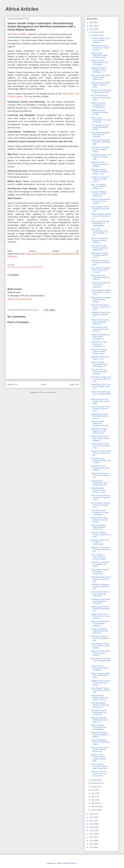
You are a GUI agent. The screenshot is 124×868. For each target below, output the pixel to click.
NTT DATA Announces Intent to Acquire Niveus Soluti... (101, 98)
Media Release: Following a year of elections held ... (101, 661)
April (93, 800)
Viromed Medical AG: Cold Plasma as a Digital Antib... (101, 157)
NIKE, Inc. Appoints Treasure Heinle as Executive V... (99, 186)
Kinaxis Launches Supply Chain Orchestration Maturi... (100, 675)
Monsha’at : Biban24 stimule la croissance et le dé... (101, 535)
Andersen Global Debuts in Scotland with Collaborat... (100, 623)
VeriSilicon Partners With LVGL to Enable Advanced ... (100, 40)
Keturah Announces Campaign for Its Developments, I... (99, 105)
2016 (91, 837)
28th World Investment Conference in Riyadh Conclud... (100, 48)
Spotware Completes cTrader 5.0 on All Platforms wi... (99, 194)
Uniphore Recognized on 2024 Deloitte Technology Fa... (100, 337)
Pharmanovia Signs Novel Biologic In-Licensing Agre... (101, 579)
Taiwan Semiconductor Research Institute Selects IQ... (99, 240)
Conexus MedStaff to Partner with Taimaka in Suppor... (101, 742)
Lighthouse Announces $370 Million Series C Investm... (100, 416)
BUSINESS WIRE (17, 34)
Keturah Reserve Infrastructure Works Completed (99, 668)
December (95, 32)
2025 (91, 26)
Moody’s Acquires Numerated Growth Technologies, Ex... (99, 364)
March (94, 803)
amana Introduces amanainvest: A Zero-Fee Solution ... (100, 63)
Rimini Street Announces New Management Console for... (100, 322)
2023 (91, 814)
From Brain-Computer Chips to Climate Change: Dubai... (99, 351)
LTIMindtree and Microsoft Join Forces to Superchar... (101, 285)
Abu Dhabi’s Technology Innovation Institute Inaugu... (100, 149)
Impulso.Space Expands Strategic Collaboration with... (100, 609)
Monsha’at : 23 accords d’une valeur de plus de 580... (101, 550)
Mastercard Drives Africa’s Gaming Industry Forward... (101, 653)
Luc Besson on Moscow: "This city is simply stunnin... (100, 179)
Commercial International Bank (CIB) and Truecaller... (100, 135)
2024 (91, 29)
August (94, 787)
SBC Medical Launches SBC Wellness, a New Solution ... (100, 646)
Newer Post (12, 384)
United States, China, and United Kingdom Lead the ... (101, 386)
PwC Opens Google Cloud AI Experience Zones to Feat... (101, 379)
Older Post (74, 384)
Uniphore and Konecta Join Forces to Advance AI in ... (101, 475)
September (96, 783)
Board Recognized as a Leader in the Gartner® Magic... (100, 401)
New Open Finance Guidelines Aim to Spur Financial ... (100, 468)
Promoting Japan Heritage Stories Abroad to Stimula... (101, 300)
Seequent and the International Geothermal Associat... (100, 423)
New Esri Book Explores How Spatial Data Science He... (100, 594)
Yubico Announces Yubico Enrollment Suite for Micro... (101, 409)
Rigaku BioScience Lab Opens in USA (100, 358)
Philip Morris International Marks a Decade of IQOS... (100, 85)
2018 (91, 831)
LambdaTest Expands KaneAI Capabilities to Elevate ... (100, 735)
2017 (91, 834)
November (95, 35)
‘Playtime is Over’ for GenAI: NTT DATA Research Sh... (99, 774)
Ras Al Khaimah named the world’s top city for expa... (100, 209)
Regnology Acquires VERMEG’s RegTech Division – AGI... (100, 172)
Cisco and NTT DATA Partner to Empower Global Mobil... (99, 248)
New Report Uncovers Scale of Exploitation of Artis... (100, 638)
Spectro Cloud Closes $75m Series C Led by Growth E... (100, 616)
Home (44, 384)
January (95, 810)
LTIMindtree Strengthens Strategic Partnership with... (100, 586)
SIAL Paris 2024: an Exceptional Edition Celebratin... (99, 372)
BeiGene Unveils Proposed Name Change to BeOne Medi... (99, 758)
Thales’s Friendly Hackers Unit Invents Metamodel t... (101, 394)
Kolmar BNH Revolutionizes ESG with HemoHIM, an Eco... (99, 232)
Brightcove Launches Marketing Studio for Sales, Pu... (99, 720)
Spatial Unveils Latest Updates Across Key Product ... (99, 520)
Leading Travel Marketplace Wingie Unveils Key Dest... (99, 55)
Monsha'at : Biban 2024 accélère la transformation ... (100, 542)
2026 (91, 23)
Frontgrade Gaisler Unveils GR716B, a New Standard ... (101, 461)
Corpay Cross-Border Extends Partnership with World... (99, 631)
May (93, 796)
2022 (91, 817)
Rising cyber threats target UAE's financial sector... (101, 91)
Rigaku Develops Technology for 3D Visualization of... (99, 727)
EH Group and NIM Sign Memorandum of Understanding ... (100, 223)
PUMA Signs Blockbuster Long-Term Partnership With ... (100, 142)
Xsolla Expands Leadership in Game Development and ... (99, 483)
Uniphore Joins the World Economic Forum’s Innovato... (100, 201)
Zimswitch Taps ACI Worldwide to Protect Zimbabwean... (100, 512)
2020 (91, 824)
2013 (91, 847)
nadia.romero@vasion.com (20, 299)
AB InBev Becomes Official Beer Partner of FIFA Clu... (100, 277)
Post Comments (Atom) (48, 392)
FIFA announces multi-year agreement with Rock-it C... (100, 329)
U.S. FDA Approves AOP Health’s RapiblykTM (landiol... (100, 127)
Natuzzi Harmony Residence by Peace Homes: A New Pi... (100, 698)
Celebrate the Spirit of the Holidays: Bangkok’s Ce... (101, 314)
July (93, 790)
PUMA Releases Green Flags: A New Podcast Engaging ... (100, 438)
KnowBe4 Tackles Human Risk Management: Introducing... (101, 601)
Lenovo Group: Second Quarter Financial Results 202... (100, 750)
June (93, 793)
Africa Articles (22, 9)
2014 (91, 844)
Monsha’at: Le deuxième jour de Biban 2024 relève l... (100, 564)
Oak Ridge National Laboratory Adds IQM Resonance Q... (100, 705)
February (95, 806)
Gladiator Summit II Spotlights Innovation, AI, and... (100, 112)
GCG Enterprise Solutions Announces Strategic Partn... (101, 505)
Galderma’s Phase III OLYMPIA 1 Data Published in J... (99, 70)
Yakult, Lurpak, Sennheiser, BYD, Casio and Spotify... (101, 120)
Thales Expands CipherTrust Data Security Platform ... (99, 557)
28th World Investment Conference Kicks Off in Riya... (101, 263)
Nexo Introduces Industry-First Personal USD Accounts (101, 270)
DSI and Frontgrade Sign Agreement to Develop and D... (100, 498)
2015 (91, 841)
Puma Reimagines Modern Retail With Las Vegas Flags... (101, 292)
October (95, 780)
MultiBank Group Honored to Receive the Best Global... (101, 683)
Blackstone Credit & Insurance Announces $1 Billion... (100, 164)
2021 (91, 821)
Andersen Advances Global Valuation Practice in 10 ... (98, 527)
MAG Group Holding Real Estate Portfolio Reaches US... (101, 77)
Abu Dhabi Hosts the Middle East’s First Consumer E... (99, 712)
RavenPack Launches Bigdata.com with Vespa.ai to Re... (99, 431)
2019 (91, 827)
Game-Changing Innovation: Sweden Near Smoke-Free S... (100, 766)
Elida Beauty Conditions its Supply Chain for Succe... (100, 255)
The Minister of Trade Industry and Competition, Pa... (99, 344)
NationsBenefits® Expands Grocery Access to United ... (99, 490)
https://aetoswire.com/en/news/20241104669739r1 (25, 267)
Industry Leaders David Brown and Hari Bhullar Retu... (101, 446)
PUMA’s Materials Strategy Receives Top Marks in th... (101, 216)
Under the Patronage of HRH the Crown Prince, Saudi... (101, 307)
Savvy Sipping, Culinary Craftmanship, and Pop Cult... (100, 690)
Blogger (74, 863)
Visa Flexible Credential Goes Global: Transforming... (100, 572)
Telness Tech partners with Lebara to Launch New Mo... (101, 453)
